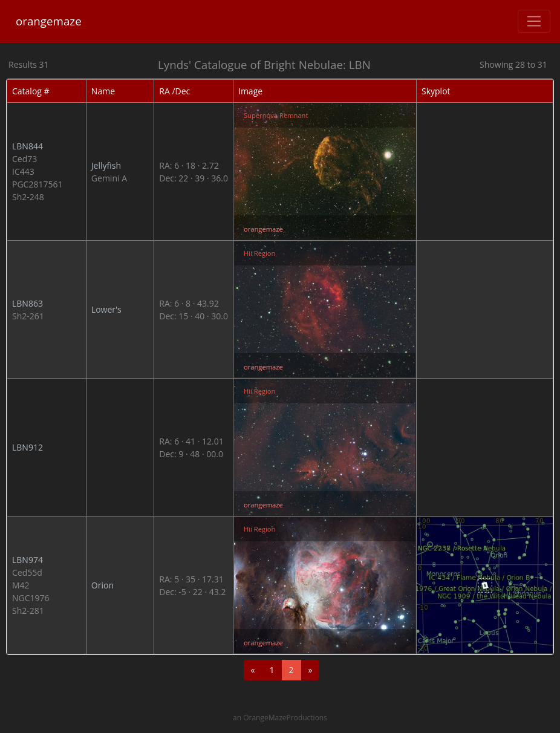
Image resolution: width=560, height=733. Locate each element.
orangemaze (49, 21)
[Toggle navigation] (534, 21)
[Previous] (253, 670)
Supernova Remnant (276, 115)
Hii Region (259, 253)
